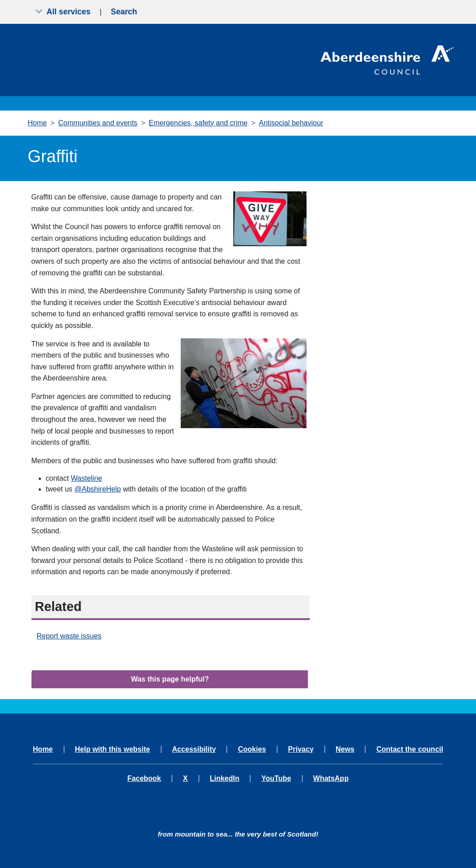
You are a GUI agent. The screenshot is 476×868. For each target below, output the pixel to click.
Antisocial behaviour (291, 123)
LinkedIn (225, 779)
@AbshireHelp (98, 489)
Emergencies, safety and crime (198, 123)
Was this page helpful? (170, 679)
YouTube (276, 779)
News (345, 749)
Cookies (252, 749)
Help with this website (113, 749)
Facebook (144, 779)
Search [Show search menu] (124, 12)
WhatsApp (331, 779)
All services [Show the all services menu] (63, 12)
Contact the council (409, 749)
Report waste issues (69, 636)
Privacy (301, 749)
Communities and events (98, 123)
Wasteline (87, 478)
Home (38, 123)
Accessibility (194, 749)
